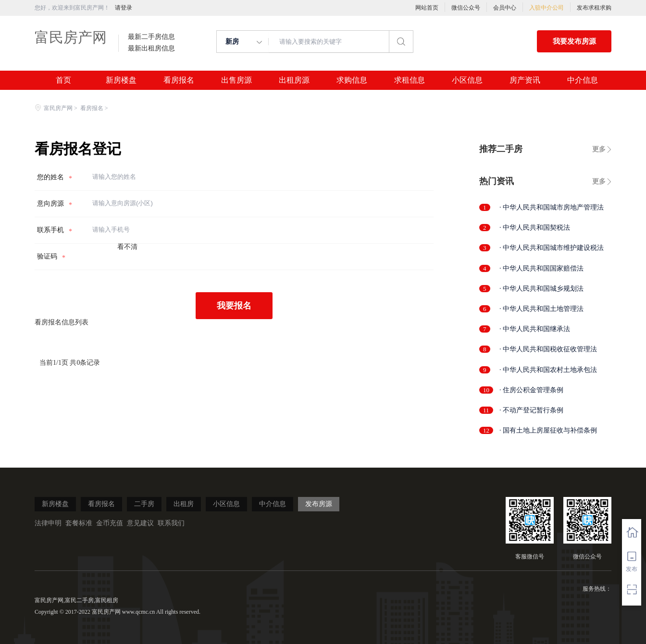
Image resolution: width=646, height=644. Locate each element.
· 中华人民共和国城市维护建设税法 (552, 248)
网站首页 (427, 8)
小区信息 (467, 80)
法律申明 (48, 523)
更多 (599, 149)
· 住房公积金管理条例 (531, 390)
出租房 (184, 504)
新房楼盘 (121, 80)
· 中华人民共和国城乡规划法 (541, 289)
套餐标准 (79, 523)
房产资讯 (525, 80)
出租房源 (294, 80)
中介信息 (583, 80)
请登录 (124, 8)
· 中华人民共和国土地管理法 (541, 309)
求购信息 (352, 80)
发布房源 (319, 504)
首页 (63, 80)
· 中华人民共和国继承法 (535, 329)
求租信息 (410, 80)
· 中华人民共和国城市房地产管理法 (552, 207)
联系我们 (171, 523)
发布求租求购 (594, 8)
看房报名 (179, 80)
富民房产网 (71, 37)
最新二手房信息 (151, 37)
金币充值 (110, 523)
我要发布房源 (574, 41)
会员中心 (505, 8)
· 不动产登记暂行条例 (531, 410)
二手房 (144, 504)
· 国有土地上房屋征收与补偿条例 (548, 430)
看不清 (127, 247)
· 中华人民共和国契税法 (535, 228)
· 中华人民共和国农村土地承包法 (548, 370)
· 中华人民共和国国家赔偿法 (541, 268)
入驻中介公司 (547, 8)
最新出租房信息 (151, 49)
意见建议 (140, 523)
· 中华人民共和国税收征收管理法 (548, 349)
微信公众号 (466, 8)
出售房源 (236, 80)
